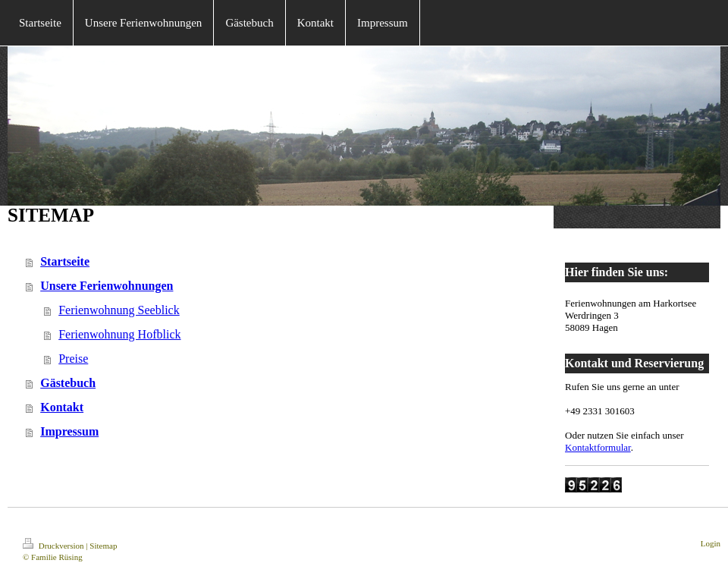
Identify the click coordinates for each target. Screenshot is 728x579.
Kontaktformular (598, 447)
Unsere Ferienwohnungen (107, 286)
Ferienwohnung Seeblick (119, 310)
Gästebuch (68, 383)
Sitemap (103, 546)
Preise (73, 359)
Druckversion (54, 546)
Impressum (69, 431)
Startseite (65, 261)
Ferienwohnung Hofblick (119, 334)
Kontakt (62, 407)
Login (711, 543)
